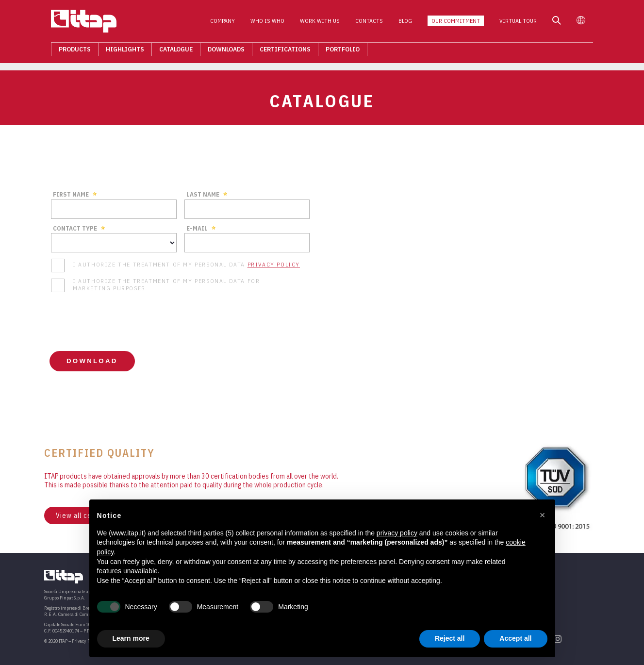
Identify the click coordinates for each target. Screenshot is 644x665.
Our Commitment (462, 24)
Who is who (274, 24)
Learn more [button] (131, 638)
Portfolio (336, 51)
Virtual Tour (525, 24)
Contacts (376, 24)
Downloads (219, 51)
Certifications (278, 51)
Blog (412, 24)
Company (229, 24)
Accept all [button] (515, 638)
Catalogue (169, 51)
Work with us (327, 24)
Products (68, 51)
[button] (543, 515)
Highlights (118, 51)
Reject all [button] (450, 638)
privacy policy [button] (397, 533)
